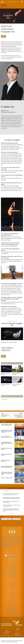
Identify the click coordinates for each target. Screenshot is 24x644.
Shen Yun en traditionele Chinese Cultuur (12, 612)
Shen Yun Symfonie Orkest (12, 569)
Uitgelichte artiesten (6, 350)
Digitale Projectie (12, 608)
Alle (3, 491)
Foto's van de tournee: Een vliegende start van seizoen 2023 (18, 416)
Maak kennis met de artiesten (12, 576)
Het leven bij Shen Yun (12, 570)
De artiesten (12, 585)
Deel (3, 36)
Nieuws (8, 5)
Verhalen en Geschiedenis (12, 611)
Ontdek (12, 600)
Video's (12, 580)
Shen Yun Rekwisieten (12, 609)
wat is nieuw (12, 593)
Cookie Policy (15, 642)
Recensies (12, 587)
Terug (3, 5)
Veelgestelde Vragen (12, 577)
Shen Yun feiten (12, 572)
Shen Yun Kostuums (12, 606)
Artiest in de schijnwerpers (7, 348)
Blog (10, 491)
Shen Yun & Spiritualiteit (12, 575)
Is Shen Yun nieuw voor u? (12, 567)
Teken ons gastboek (12, 559)
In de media (12, 588)
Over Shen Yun (12, 564)
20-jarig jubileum (12, 566)
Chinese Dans (12, 602)
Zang (12, 605)
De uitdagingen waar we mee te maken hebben (12, 573)
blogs (12, 596)
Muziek (12, 603)
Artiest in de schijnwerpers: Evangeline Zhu (8, 7)
